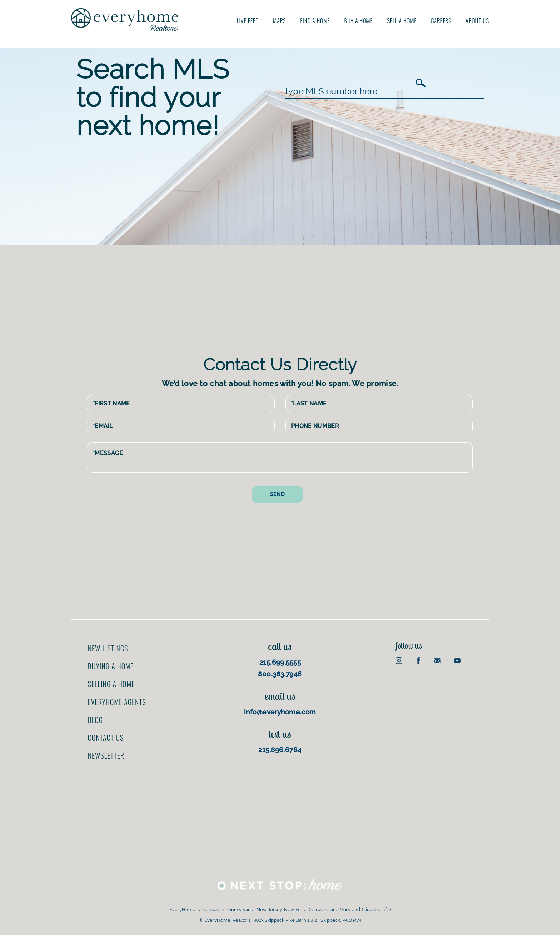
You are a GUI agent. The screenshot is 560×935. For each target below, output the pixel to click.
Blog (96, 720)
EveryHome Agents (117, 702)
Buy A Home (359, 21)
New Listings (108, 648)
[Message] (280, 457)
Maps (279, 21)
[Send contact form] (277, 494)
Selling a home (111, 684)
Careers (441, 21)
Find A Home (315, 21)
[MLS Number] (350, 91)
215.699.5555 (280, 662)
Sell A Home (402, 21)
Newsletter (106, 755)
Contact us (106, 737)
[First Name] (181, 404)
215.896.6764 (280, 750)
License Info (376, 909)
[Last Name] (379, 404)
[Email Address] (181, 426)
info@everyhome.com (280, 712)
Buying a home (111, 666)
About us (477, 21)
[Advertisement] (285, 298)
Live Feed (248, 21)
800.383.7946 (280, 674)
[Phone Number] (379, 426)
